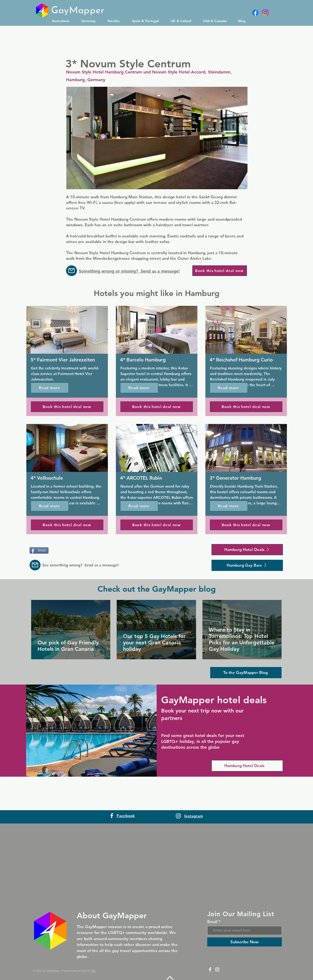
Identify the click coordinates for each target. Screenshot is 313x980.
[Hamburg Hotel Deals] (247, 550)
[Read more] (50, 388)
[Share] (39, 550)
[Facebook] (255, 13)
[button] (63, 21)
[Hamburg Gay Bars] (247, 565)
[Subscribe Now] (245, 942)
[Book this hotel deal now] (220, 271)
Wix (94, 971)
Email (212, 922)
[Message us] (72, 271)
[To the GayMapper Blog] (246, 673)
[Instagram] (265, 13)
